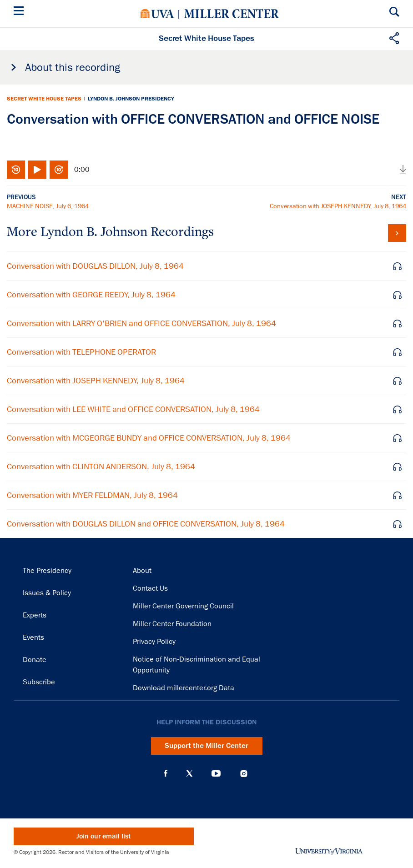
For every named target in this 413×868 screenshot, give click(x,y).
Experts (35, 615)
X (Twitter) (189, 773)
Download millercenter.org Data (184, 688)
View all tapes (397, 233)
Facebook (166, 773)
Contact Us (150, 588)
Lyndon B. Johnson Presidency (131, 99)
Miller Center (232, 14)
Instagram (244, 774)
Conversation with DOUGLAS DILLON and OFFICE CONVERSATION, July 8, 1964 (146, 524)
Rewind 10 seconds (16, 170)
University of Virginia (157, 14)
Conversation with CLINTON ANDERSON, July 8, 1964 (101, 467)
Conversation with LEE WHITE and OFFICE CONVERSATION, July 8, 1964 (133, 409)
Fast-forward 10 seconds (59, 170)
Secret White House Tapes (44, 99)
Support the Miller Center (206, 746)
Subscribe (39, 682)
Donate (35, 660)
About (142, 571)
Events (33, 637)
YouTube (216, 773)
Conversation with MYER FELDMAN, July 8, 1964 (92, 495)
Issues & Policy (47, 593)
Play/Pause (37, 170)
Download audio (403, 170)
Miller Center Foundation (172, 624)
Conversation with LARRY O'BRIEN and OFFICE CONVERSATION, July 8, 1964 (141, 323)
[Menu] (20, 12)
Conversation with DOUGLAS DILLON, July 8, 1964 (95, 266)
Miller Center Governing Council (183, 606)
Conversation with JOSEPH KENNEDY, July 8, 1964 (338, 206)
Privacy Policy (154, 642)
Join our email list (103, 836)
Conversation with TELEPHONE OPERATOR (81, 352)
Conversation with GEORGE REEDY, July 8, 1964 (91, 295)
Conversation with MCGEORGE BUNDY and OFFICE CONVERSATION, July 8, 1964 (149, 438)
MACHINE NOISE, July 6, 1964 (48, 206)
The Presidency (47, 571)
